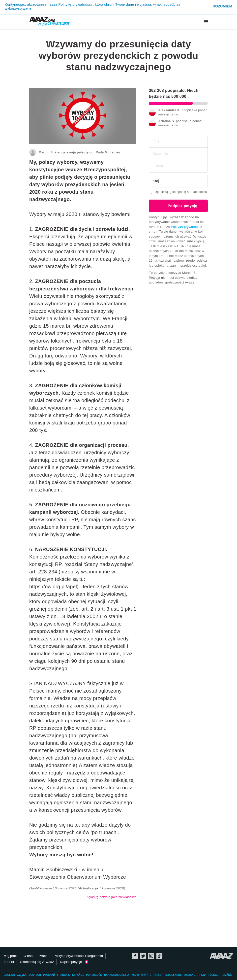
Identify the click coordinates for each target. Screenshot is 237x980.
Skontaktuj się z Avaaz (37, 962)
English (9, 975)
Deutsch (35, 975)
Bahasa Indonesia (117, 975)
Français (63, 975)
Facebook (135, 956)
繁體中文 (147, 975)
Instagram (151, 956)
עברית (202, 975)
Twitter (143, 956)
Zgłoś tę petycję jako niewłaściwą (112, 897)
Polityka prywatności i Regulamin (78, 956)
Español (78, 975)
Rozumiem (222, 6)
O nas (28, 956)
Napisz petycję (74, 962)
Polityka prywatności (186, 227)
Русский (49, 975)
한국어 (135, 975)
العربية (22, 975)
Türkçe (213, 975)
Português (94, 975)
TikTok (159, 956)
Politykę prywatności (75, 4)
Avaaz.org (222, 956)
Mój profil (11, 956)
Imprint (9, 962)
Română (226, 975)
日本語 (158, 975)
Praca (43, 956)
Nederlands (173, 975)
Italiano (190, 975)
